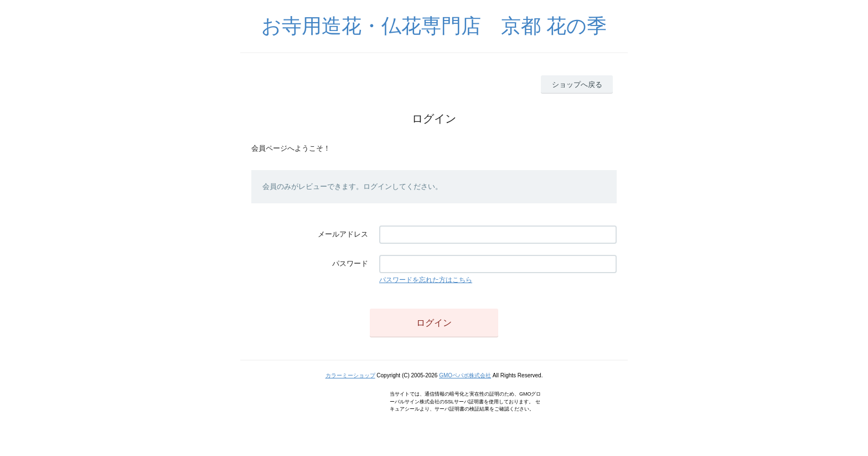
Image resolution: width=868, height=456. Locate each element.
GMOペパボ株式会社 (465, 375)
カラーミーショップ (350, 375)
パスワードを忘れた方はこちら (426, 280)
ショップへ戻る (577, 84)
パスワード (350, 263)
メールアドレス (343, 234)
